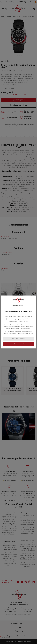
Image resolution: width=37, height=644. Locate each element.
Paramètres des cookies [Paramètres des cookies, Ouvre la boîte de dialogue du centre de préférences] (19, 339)
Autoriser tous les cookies (18, 344)
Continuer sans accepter (18, 305)
